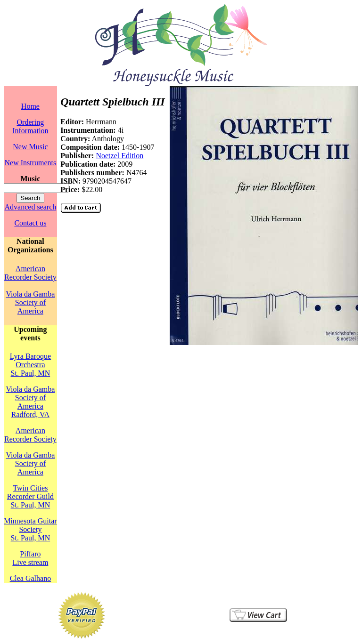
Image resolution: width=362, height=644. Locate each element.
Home (30, 106)
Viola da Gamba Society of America (30, 302)
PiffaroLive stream (30, 558)
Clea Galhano (31, 578)
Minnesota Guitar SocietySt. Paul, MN (30, 529)
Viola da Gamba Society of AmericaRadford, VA (30, 402)
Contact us (30, 223)
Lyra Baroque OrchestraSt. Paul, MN (31, 365)
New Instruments (31, 163)
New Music (30, 147)
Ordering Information (30, 126)
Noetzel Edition (119, 156)
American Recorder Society (30, 273)
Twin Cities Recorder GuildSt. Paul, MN (30, 496)
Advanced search (31, 207)
